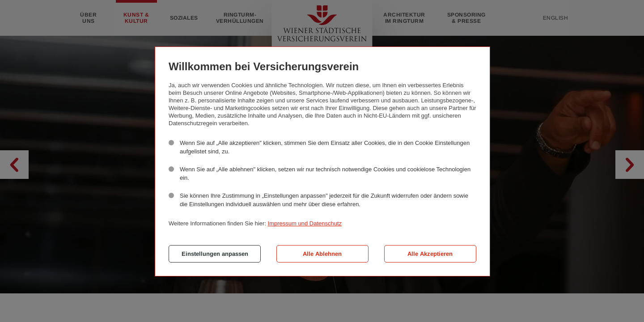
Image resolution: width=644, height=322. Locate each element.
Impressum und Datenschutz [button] (305, 223)
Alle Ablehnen (322, 254)
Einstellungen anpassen (215, 254)
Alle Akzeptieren (430, 254)
